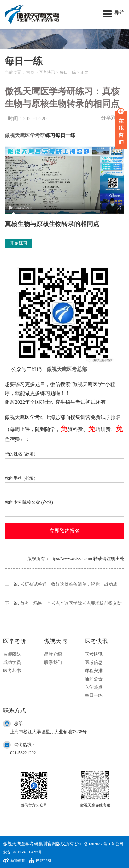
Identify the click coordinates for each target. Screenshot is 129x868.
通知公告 (94, 679)
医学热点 (94, 687)
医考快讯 (47, 72)
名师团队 (12, 654)
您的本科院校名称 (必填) (64, 507)
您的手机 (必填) (64, 483)
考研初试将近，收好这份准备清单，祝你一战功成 (69, 584)
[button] (113, 13)
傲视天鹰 (15, 135)
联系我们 (53, 662)
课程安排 (94, 671)
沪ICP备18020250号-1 (93, 844)
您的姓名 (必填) (64, 459)
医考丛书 (12, 671)
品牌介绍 (53, 654)
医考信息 (94, 662)
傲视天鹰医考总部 (67, 369)
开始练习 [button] (19, 243)
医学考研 (35, 135)
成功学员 (12, 662)
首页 (30, 72)
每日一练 (68, 72)
